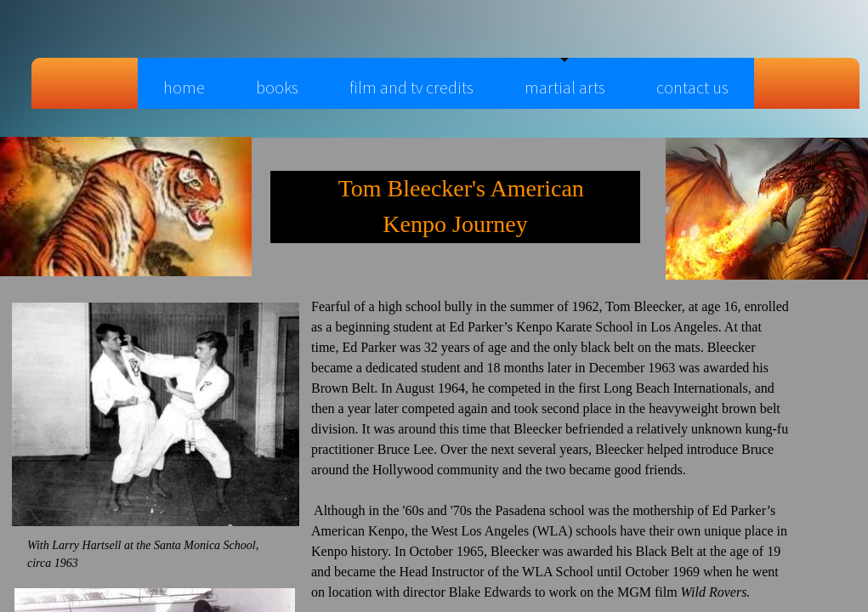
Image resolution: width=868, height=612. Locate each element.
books (277, 87)
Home (184, 87)
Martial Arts (565, 87)
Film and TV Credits (411, 87)
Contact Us (692, 87)
